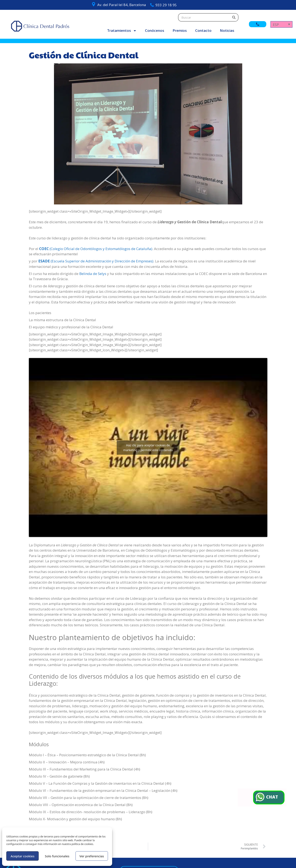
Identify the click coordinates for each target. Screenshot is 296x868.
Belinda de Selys (93, 274)
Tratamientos (122, 31)
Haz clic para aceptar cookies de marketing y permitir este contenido (148, 448)
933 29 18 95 (166, 5)
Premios (180, 30)
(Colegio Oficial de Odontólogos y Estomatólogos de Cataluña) (96, 249)
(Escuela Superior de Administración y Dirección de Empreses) (96, 261)
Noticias (227, 30)
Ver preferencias (92, 856)
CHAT (273, 797)
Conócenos (155, 30)
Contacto (203, 30)
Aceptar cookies (23, 856)
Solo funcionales (57, 856)
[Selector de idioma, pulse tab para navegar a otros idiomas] (281, 24)
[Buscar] (234, 17)
